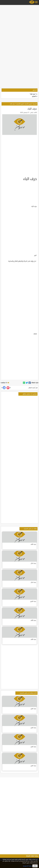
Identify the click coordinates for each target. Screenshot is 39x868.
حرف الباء (12, 104)
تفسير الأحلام (28, 104)
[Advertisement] (19, 25)
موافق (35, 866)
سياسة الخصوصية (28, 866)
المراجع (34, 96)
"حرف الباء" (33, 94)
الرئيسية (35, 104)
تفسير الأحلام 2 (20, 104)
